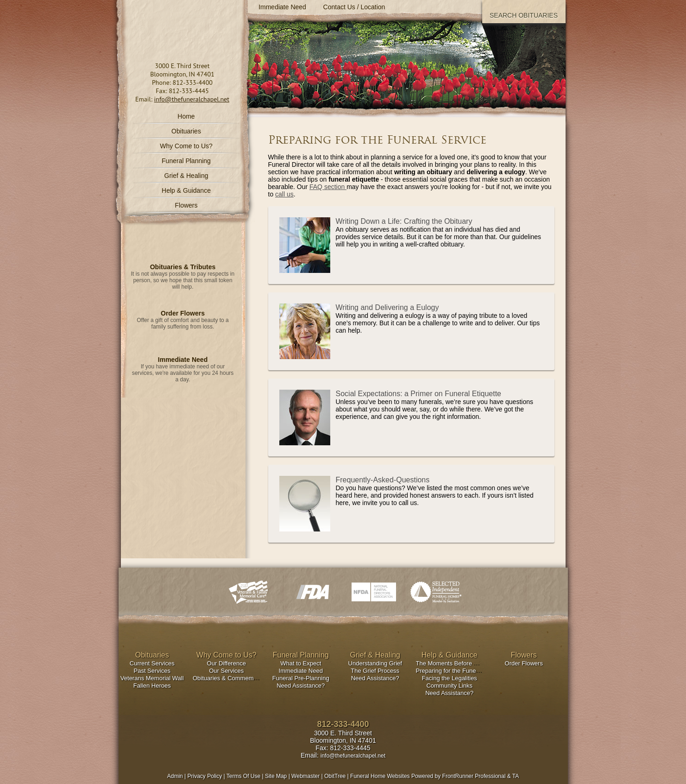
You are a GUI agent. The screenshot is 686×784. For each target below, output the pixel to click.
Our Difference (227, 663)
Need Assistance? (301, 686)
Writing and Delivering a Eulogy (387, 307)
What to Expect (301, 663)
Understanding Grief (375, 663)
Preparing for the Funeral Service (460, 671)
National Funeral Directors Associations (374, 592)
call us (284, 194)
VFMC (250, 592)
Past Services (152, 671)
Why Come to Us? (227, 655)
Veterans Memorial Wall (152, 678)
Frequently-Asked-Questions (383, 480)
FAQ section (328, 187)
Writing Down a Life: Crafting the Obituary (404, 221)
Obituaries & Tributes (183, 267)
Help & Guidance (450, 655)
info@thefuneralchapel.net (192, 99)
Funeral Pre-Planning (301, 678)
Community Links (449, 686)
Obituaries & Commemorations (234, 678)
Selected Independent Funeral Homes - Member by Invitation (436, 592)
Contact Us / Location (354, 7)
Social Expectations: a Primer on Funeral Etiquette (419, 394)
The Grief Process (375, 671)
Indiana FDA (312, 592)
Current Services (152, 663)
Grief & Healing (375, 655)
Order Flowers (183, 313)
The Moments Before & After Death (463, 663)
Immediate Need (183, 360)
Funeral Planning (301, 655)
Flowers (186, 205)
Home (186, 116)
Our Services (226, 671)
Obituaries (186, 131)
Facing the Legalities (450, 678)
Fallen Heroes (152, 686)
